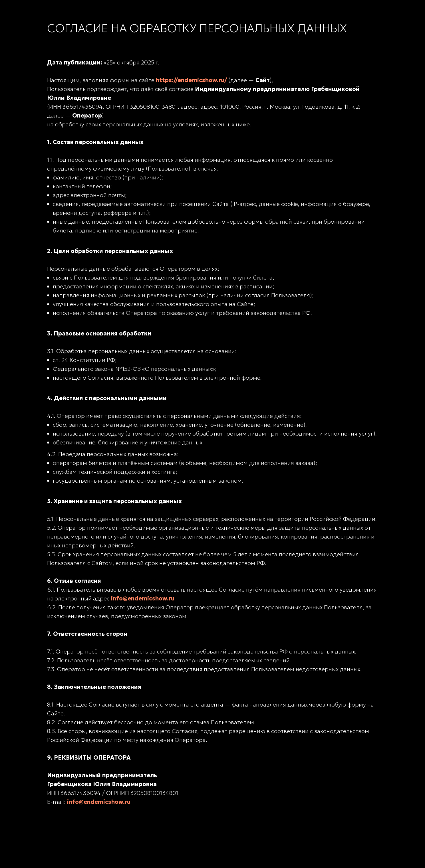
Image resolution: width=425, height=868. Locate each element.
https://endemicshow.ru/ (191, 80)
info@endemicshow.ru (143, 598)
